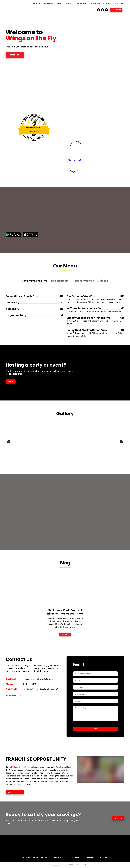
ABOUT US (37, 4)
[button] (98, 10)
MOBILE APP (49, 4)
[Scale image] (25, 442)
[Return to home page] (12, 7)
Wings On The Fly (34, 127)
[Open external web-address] (13, 235)
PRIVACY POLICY (61, 857)
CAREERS (107, 4)
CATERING (69, 4)
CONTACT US (119, 4)
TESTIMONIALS (82, 4)
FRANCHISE (96, 4)
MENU (59, 4)
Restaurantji (34, 135)
